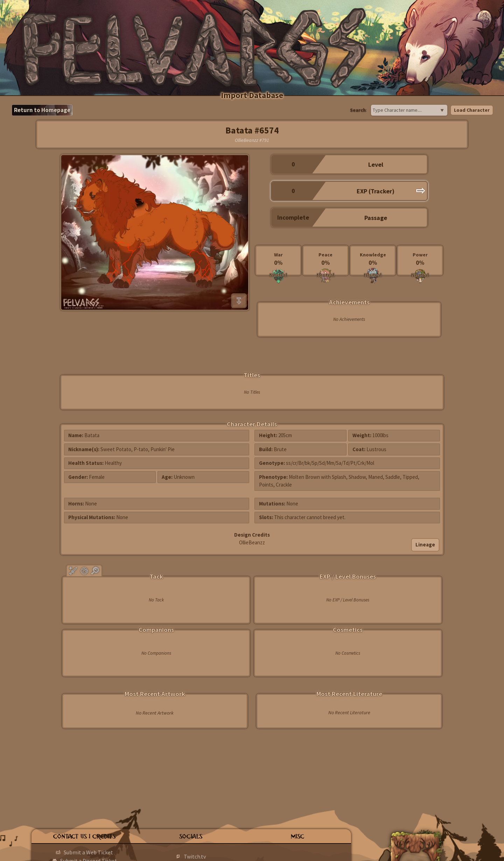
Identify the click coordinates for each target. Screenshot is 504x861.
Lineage (425, 545)
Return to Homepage (42, 110)
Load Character (472, 110)
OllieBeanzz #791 (252, 140)
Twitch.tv (195, 856)
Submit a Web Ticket (88, 852)
